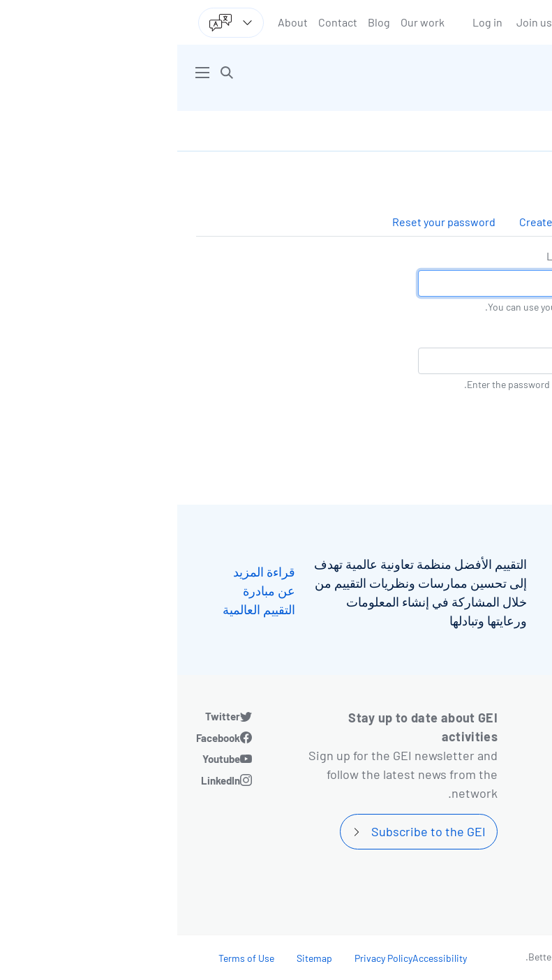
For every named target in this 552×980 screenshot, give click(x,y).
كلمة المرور (507, 333)
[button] (50, 73)
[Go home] (404, 73)
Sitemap (137, 958)
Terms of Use (69, 958)
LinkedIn (43, 780)
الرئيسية (512, 131)
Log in (310, 22)
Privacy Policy (206, 958)
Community (478, 892)
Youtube (44, 759)
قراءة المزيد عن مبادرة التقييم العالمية (82, 591)
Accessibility (262, 958)
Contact (161, 22)
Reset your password (267, 222)
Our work (245, 22)
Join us (357, 22)
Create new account (391, 222)
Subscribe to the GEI (251, 831)
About (115, 22)
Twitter (45, 716)
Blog (202, 22)
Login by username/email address (452, 256)
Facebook (41, 738)
